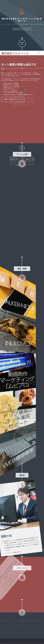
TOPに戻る (18, 624)
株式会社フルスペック (22, 641)
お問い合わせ (25, 624)
